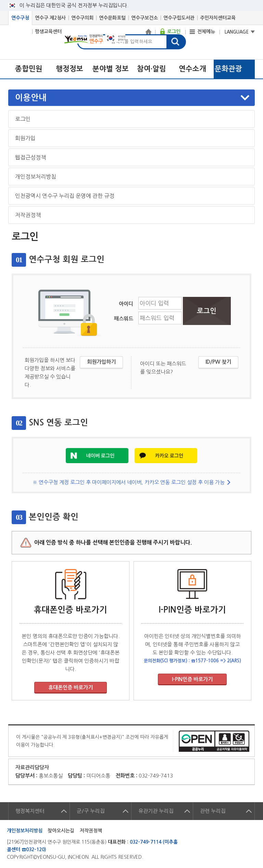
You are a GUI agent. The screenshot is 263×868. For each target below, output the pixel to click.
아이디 (126, 304)
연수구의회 (82, 18)
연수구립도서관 (179, 18)
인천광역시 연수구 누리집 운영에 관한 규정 (65, 196)
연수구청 (20, 18)
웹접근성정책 (30, 157)
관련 (213, 811)
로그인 (23, 119)
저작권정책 (28, 215)
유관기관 (156, 811)
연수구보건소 (145, 18)
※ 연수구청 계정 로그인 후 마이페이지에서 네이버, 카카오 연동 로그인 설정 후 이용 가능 (129, 482)
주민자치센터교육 (218, 18)
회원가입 (25, 138)
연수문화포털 (112, 18)
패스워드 (124, 319)
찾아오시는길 (61, 831)
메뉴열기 (132, 98)
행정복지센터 (30, 811)
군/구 (91, 811)
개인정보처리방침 (36, 177)
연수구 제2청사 (50, 18)
